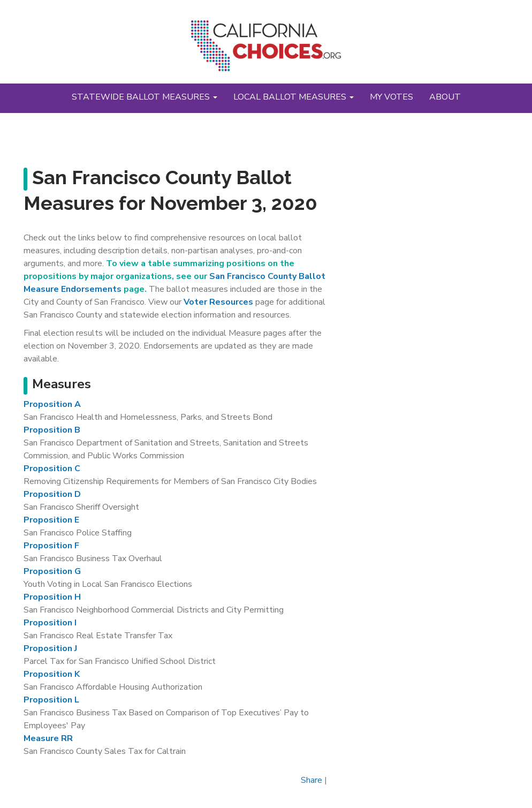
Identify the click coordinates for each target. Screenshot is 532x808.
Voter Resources (218, 302)
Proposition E (51, 520)
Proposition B (52, 430)
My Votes (392, 97)
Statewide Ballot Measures (145, 97)
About (445, 97)
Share (311, 780)
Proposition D (52, 494)
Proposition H (52, 597)
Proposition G (52, 571)
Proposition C (52, 469)
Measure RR (48, 738)
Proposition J (50, 648)
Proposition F (51, 546)
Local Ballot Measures (294, 97)
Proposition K (52, 674)
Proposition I (50, 623)
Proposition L (51, 700)
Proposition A (52, 404)
